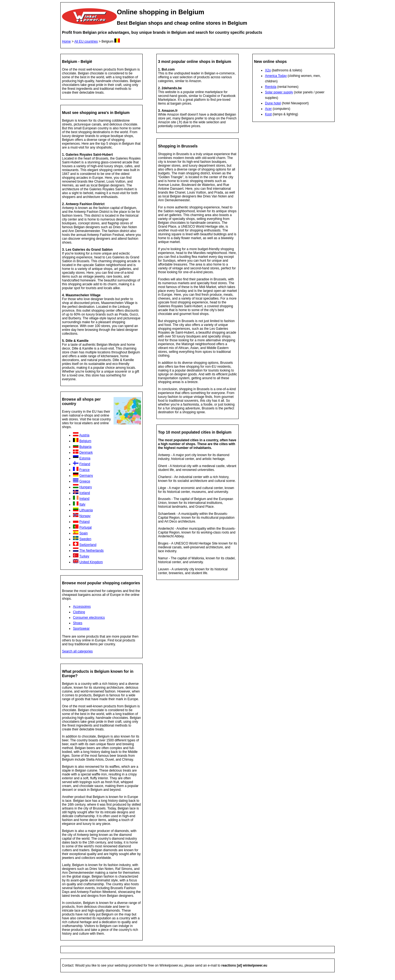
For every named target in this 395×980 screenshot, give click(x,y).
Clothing (79, 612)
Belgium (85, 441)
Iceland (85, 493)
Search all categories (77, 651)
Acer (268, 109)
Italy (82, 504)
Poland (84, 522)
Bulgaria (85, 447)
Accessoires (82, 607)
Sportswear (81, 629)
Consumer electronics (89, 618)
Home (66, 41)
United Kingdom (91, 562)
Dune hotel (273, 103)
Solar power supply (279, 92)
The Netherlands (91, 551)
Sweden (85, 539)
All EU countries (86, 41)
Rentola (271, 87)
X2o (268, 70)
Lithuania (86, 510)
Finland (85, 464)
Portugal (85, 527)
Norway (85, 516)
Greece (85, 481)
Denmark (86, 453)
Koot (268, 114)
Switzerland (88, 545)
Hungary (85, 487)
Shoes (78, 623)
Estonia (85, 458)
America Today (276, 76)
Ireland (84, 499)
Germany (86, 476)
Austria (84, 435)
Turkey (84, 556)
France (84, 470)
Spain (84, 533)
